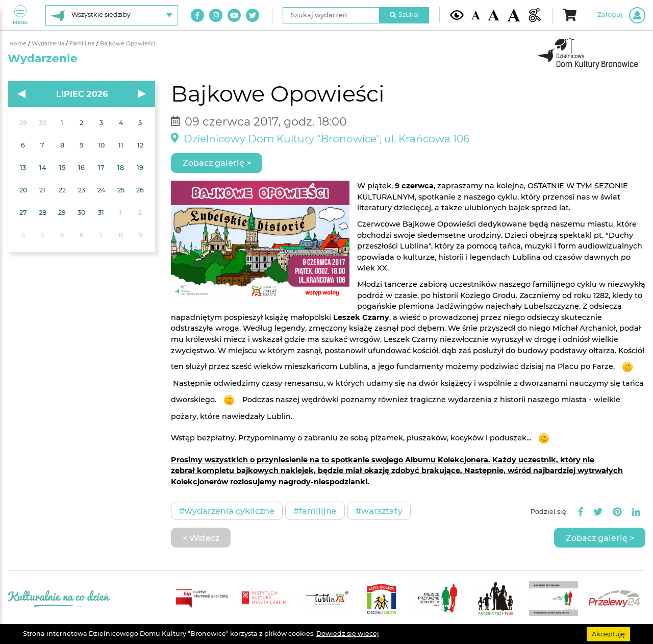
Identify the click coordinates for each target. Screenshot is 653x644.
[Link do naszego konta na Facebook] (197, 15)
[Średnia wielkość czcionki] (493, 15)
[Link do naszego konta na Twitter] (253, 15)
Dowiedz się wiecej (348, 634)
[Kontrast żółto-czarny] (457, 15)
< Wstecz (201, 538)
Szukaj (405, 15)
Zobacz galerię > (217, 163)
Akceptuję (608, 634)
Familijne (83, 44)
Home (19, 44)
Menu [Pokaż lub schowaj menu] (20, 15)
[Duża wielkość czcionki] (514, 15)
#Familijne (315, 511)
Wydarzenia (49, 44)
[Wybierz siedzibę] (112, 15)
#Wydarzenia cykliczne (227, 511)
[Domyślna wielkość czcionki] (476, 15)
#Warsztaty (379, 511)
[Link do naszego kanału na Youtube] (234, 15)
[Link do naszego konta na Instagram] (216, 15)
